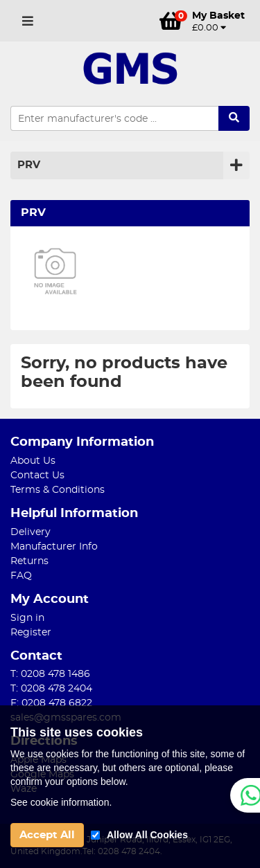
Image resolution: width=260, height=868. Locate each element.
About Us (33, 461)
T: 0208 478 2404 (51, 689)
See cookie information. (61, 802)
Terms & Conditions (58, 490)
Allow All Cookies (147, 835)
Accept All (47, 835)
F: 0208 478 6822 (51, 703)
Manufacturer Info (54, 547)
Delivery (31, 532)
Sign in (27, 618)
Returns (29, 561)
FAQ (21, 576)
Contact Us (37, 476)
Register (31, 633)
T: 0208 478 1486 (50, 674)
